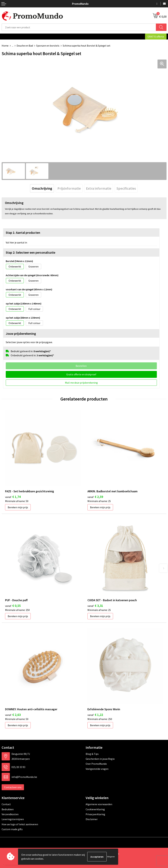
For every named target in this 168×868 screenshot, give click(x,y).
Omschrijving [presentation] (42, 188)
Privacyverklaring (95, 814)
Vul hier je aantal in (16, 242)
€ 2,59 (95, 497)
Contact (6, 804)
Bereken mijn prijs (18, 507)
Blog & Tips (92, 754)
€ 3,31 (95, 606)
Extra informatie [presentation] (99, 188)
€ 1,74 (13, 497)
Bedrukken (8, 809)
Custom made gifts (12, 829)
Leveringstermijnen (13, 819)
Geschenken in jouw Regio (100, 759)
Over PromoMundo (96, 764)
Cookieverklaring (95, 809)
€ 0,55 (13, 606)
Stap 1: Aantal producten (23, 233)
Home (5, 46)
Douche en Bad (25, 46)
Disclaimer (92, 819)
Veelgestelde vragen (97, 769)
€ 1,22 (95, 715)
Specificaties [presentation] (126, 188)
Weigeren (111, 857)
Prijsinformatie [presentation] (69, 188)
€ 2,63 (13, 715)
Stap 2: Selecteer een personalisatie (31, 252)
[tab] (42, 188)
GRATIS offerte (156, 37)
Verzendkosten (10, 814)
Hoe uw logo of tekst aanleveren (20, 824)
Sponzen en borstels (48, 46)
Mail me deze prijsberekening (81, 383)
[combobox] (79, 27)
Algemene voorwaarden (99, 804)
